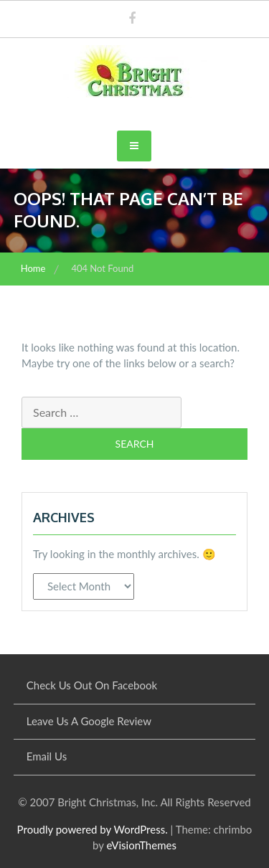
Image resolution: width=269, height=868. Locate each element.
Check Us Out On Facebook (92, 685)
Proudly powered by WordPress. (93, 829)
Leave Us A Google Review (89, 721)
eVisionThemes (141, 845)
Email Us (47, 756)
